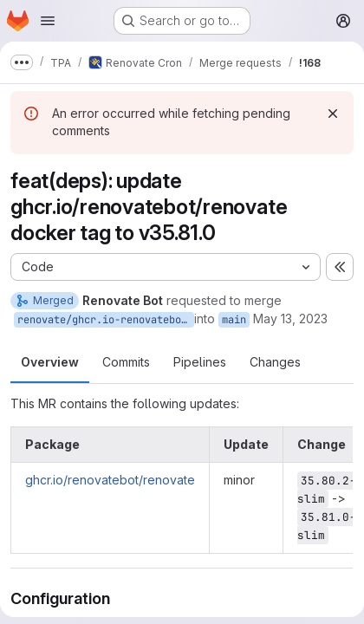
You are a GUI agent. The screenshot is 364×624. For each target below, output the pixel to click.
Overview (50, 362)
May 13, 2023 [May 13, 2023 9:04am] (290, 318)
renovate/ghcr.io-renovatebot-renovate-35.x (106, 320)
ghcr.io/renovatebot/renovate (110, 480)
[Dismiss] (333, 114)
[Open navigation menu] (48, 21)
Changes (275, 362)
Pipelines (200, 362)
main (234, 320)
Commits (126, 362)
